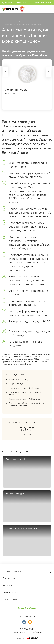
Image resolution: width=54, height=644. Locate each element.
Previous (6, 72)
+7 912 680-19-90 (43, 3)
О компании (10, 599)
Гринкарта (9, 578)
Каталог (7, 585)
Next (48, 72)
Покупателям (10, 592)
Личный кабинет (27, 608)
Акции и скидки (12, 571)
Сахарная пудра (16, 90)
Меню (51, 9)
